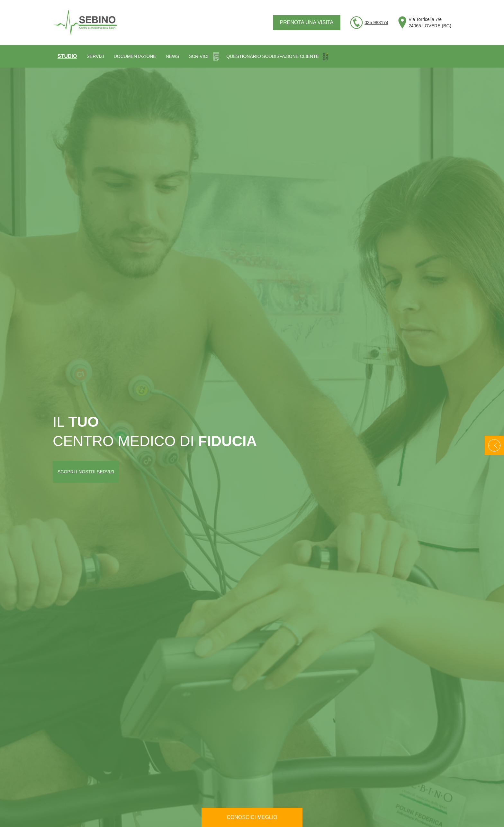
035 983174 (376, 23)
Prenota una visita (307, 22)
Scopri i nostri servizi (86, 472)
